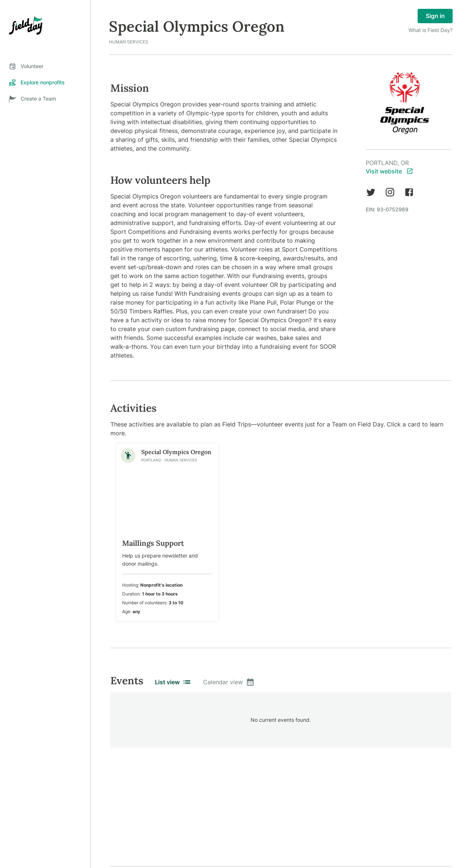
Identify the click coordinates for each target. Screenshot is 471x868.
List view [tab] (173, 682)
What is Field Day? (431, 30)
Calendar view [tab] (229, 682)
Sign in (435, 16)
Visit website (389, 171)
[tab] (45, 66)
